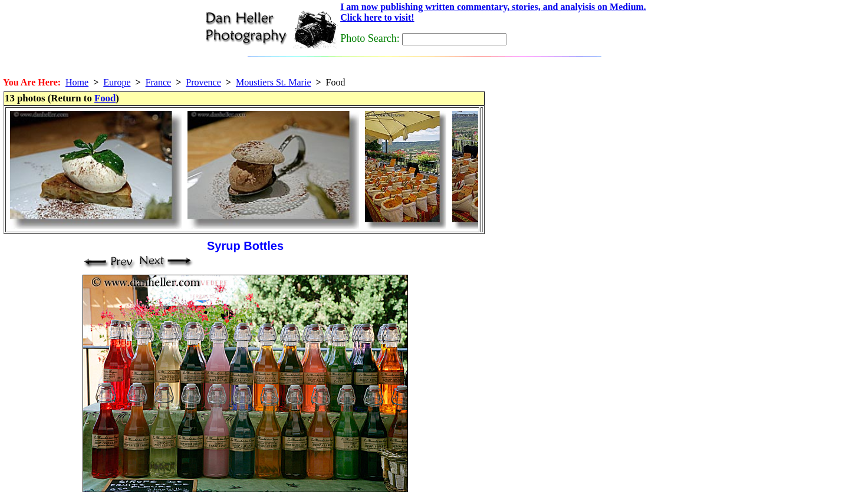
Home (77, 82)
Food (105, 98)
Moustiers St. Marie (274, 82)
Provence (203, 82)
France (159, 82)
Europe (117, 82)
